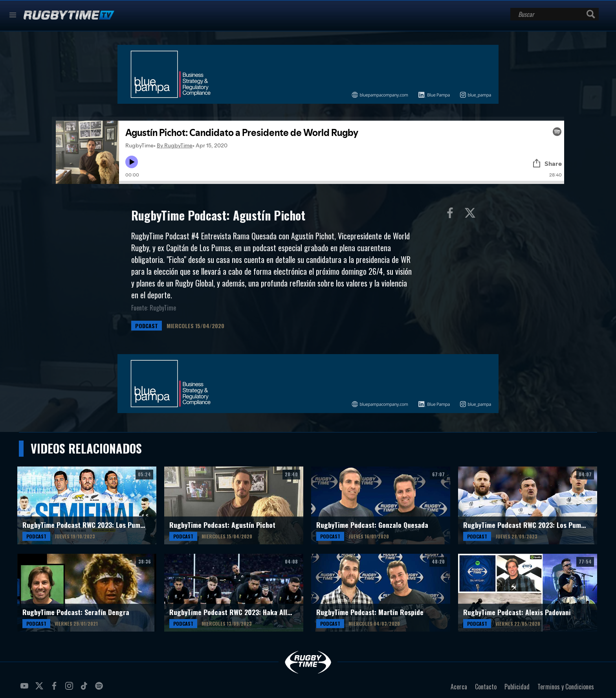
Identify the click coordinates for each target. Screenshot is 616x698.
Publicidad (517, 687)
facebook (55, 689)
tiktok (85, 689)
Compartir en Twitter (472, 215)
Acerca (459, 687)
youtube (26, 689)
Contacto (486, 687)
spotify (100, 689)
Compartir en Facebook (452, 215)
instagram (70, 689)
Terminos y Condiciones (566, 687)
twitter (40, 689)
